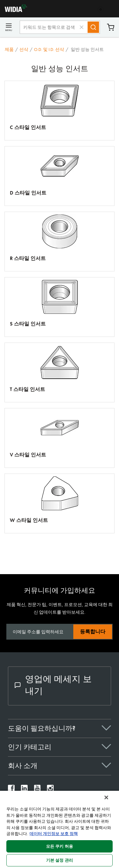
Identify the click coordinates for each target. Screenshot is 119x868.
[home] (13, 10)
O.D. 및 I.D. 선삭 (49, 49)
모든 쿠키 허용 (60, 846)
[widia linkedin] (24, 790)
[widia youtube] (37, 790)
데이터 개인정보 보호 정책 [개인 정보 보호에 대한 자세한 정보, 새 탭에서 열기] (54, 834)
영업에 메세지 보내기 (53, 685)
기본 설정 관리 (60, 860)
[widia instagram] (50, 790)
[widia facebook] (11, 790)
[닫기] (106, 797)
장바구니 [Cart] (111, 27)
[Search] (93, 27)
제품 (9, 49)
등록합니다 (93, 632)
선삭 (24, 49)
